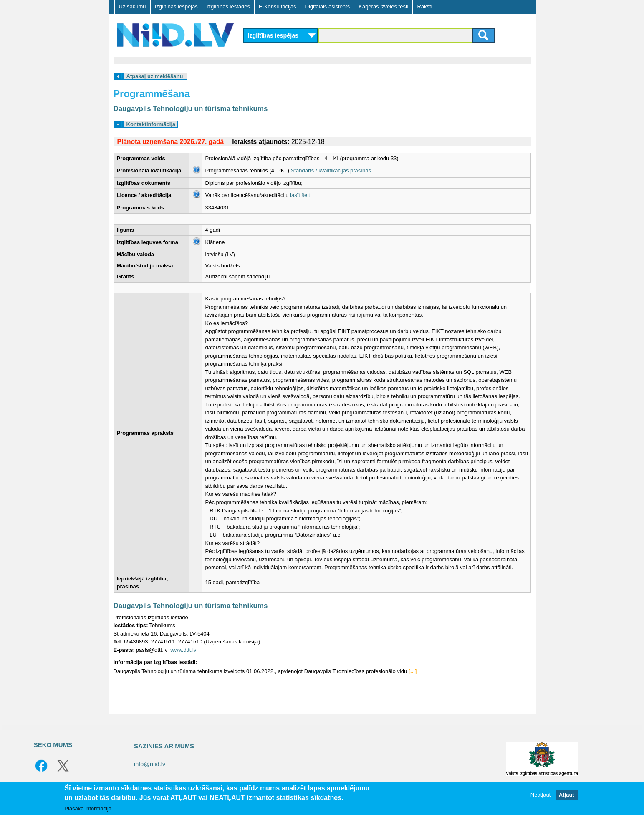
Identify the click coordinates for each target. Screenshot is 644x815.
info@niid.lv (150, 764)
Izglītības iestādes (228, 6)
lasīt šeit (300, 195)
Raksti (424, 6)
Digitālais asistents (328, 6)
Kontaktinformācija (151, 124)
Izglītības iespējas (176, 6)
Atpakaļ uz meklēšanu (155, 76)
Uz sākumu (133, 6)
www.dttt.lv (183, 650)
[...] (413, 671)
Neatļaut (540, 795)
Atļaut (567, 795)
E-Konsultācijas (278, 6)
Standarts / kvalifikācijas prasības (331, 170)
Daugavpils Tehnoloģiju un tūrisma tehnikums (191, 109)
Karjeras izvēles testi (383, 6)
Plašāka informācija (88, 809)
